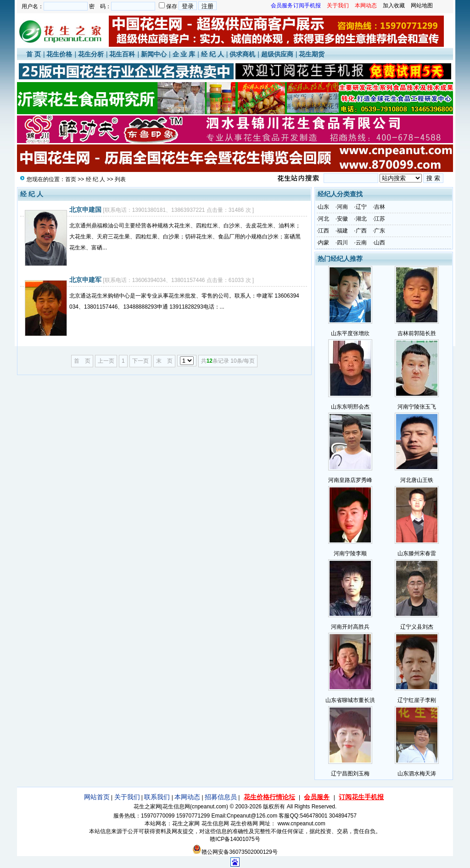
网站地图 (422, 6)
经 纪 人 (213, 54)
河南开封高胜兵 (350, 627)
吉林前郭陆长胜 (417, 333)
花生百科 (122, 54)
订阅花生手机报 (361, 797)
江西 (324, 231)
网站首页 (97, 797)
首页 (71, 179)
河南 (342, 207)
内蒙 (324, 243)
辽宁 (361, 207)
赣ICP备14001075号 (235, 839)
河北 (324, 219)
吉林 (380, 207)
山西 (380, 243)
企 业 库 (184, 54)
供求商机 (242, 54)
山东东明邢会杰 (350, 407)
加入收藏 (394, 6)
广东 (380, 231)
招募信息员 (221, 797)
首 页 (34, 54)
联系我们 (157, 797)
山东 (324, 207)
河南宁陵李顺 (350, 553)
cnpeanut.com (209, 807)
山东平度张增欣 (350, 333)
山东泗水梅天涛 (417, 774)
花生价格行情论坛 (269, 797)
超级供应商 (277, 54)
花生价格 (59, 54)
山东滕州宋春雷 (417, 553)
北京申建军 (85, 280)
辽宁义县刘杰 (417, 627)
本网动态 (187, 797)
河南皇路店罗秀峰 (350, 480)
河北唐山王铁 (417, 480)
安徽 (342, 219)
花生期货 (312, 54)
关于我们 (127, 797)
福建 (342, 231)
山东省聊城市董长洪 (350, 700)
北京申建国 (85, 210)
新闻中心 (154, 54)
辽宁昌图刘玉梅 (350, 774)
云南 (361, 243)
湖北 (361, 219)
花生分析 (91, 54)
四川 (342, 243)
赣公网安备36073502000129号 (235, 852)
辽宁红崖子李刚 (417, 700)
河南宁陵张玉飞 (417, 407)
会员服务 (317, 797)
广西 (361, 231)
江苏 (380, 219)
